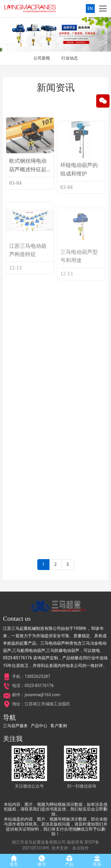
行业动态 (70, 58)
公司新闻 (42, 58)
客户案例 (59, 726)
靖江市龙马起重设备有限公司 (39, 842)
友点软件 (81, 848)
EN (90, 9)
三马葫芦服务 (15, 726)
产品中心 (39, 726)
